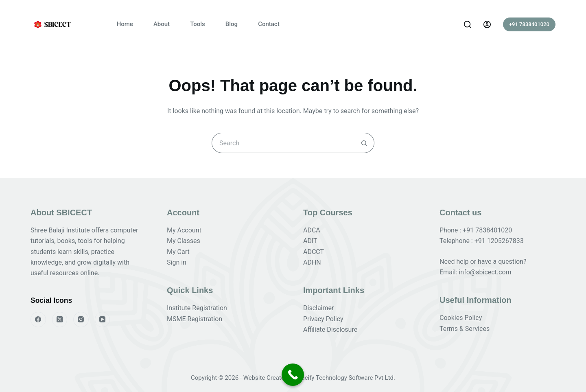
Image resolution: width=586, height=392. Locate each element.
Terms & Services (465, 329)
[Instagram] (81, 320)
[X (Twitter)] (60, 320)
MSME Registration (195, 319)
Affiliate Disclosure (330, 330)
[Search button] (364, 143)
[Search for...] (283, 143)
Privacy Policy (323, 319)
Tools (198, 24)
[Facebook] (38, 320)
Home (125, 24)
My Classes (184, 241)
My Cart (178, 252)
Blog (232, 24)
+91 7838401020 (529, 24)
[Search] (468, 24)
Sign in (177, 262)
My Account (184, 230)
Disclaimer (318, 308)
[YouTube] (103, 320)
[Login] (487, 24)
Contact (269, 24)
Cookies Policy (461, 318)
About (162, 24)
